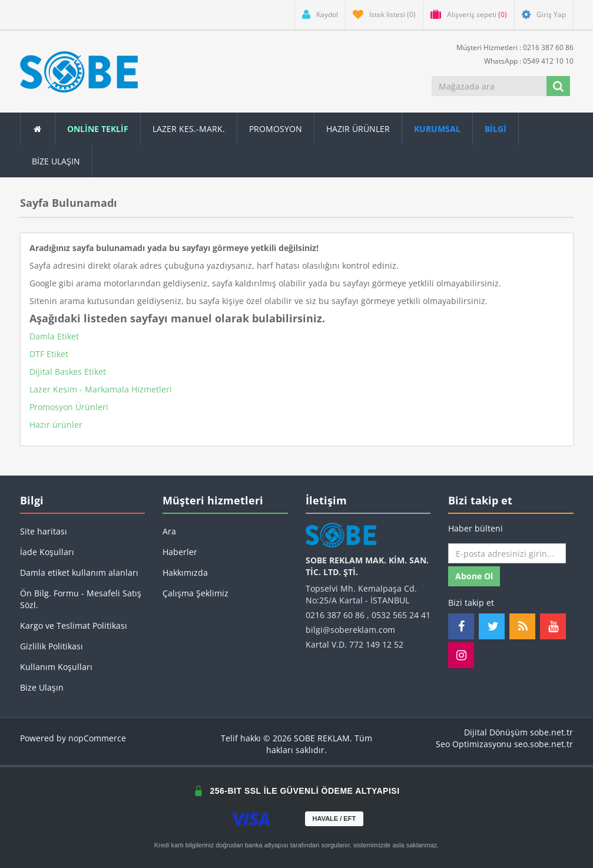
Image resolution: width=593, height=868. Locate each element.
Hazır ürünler (56, 425)
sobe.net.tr (551, 732)
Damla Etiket (54, 336)
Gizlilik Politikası (52, 646)
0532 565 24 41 (401, 615)
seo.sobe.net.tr (544, 744)
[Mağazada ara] (489, 86)
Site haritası (44, 531)
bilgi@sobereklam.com (350, 630)
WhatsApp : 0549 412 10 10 (524, 60)
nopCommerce (97, 738)
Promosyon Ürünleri (69, 407)
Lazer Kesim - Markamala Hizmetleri (101, 389)
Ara (169, 531)
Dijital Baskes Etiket (68, 372)
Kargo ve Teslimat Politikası (74, 626)
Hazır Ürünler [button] (358, 129)
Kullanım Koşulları (56, 667)
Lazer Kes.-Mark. (189, 129)
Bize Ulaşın (56, 161)
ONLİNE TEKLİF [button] (98, 129)
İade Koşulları (47, 552)
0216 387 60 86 (335, 615)
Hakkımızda (185, 572)
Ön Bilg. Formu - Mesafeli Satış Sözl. (81, 599)
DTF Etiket (49, 354)
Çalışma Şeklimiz (196, 593)
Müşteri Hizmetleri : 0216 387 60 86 (510, 47)
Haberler (180, 552)
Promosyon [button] (276, 129)
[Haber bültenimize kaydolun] (507, 553)
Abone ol (474, 576)
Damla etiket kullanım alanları (79, 572)
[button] (496, 129)
